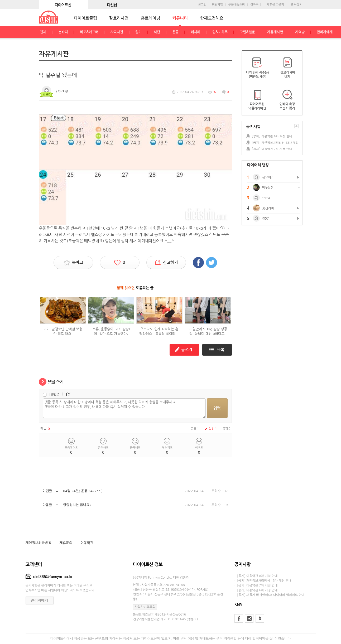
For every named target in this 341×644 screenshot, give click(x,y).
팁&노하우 (220, 32)
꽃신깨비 (268, 208)
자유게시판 (275, 32)
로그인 (202, 5)
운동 (175, 32)
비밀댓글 (53, 395)
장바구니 (256, 5)
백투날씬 (268, 188)
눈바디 (63, 32)
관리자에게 (325, 32)
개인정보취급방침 (39, 543)
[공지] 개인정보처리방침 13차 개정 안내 (277, 142)
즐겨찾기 (296, 4)
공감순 (227, 429)
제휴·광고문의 (275, 5)
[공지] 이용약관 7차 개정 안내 (272, 149)
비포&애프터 (89, 32)
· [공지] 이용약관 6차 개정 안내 (256, 590)
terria (266, 198)
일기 (138, 32)
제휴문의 (66, 543)
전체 (43, 32)
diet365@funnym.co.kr (49, 577)
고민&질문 (247, 32)
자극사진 (117, 32)
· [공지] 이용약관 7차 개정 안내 (256, 585)
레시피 (195, 32)
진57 (265, 219)
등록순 (195, 429)
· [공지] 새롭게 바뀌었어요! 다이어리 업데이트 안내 (270, 595)
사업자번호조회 (145, 607)
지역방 (300, 32)
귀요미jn (268, 177)
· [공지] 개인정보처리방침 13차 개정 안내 (263, 581)
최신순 (211, 429)
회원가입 (217, 5)
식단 (157, 32)
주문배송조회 (237, 5)
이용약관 (87, 543)
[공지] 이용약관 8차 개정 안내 (272, 136)
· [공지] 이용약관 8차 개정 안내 (256, 576)
